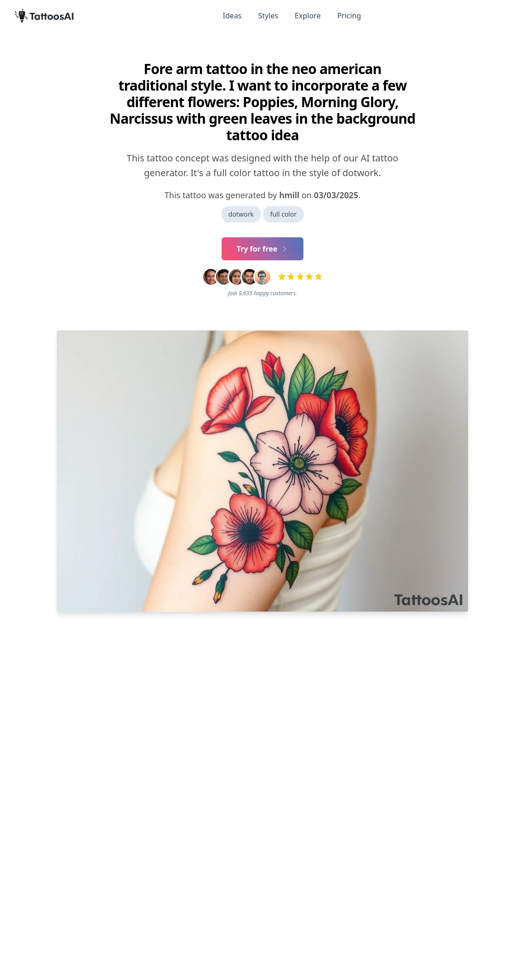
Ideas (232, 16)
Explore (308, 16)
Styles (268, 16)
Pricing (349, 16)
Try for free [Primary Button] (263, 249)
